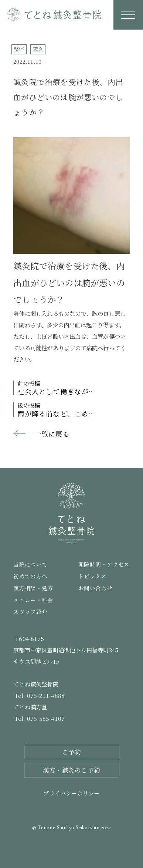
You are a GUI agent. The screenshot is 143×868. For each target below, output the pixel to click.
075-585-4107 (46, 718)
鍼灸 (38, 49)
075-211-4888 (46, 695)
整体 (19, 49)
